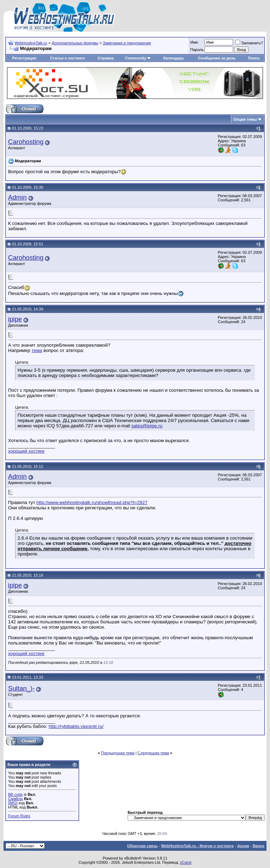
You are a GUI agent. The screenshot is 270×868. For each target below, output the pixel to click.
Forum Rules (19, 816)
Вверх (259, 846)
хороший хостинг (26, 451)
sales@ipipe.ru (147, 426)
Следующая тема (153, 753)
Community (138, 58)
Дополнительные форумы (75, 43)
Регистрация (24, 58)
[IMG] (13, 803)
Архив (243, 846)
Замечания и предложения (127, 43)
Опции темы (245, 119)
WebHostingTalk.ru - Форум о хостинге (197, 846)
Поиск (254, 58)
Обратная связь (142, 846)
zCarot (186, 862)
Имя (194, 42)
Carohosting (26, 142)
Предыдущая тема (118, 753)
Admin (17, 197)
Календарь (174, 58)
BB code (15, 794)
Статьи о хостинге (67, 58)
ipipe (15, 319)
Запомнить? (249, 43)
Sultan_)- (21, 688)
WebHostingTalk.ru (31, 43)
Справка (106, 58)
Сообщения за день (217, 58)
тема (37, 350)
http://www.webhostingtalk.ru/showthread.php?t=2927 (92, 502)
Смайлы (15, 799)
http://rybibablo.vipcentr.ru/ (76, 726)
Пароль (197, 50)
